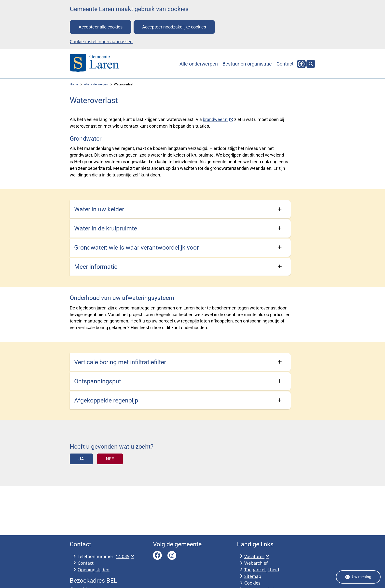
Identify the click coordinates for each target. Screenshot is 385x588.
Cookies (252, 583)
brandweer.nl (218, 119)
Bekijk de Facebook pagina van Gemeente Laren (157, 555)
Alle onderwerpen (96, 84)
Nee (110, 459)
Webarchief (256, 563)
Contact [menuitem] (285, 64)
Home (74, 84)
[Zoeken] (311, 64)
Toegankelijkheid (262, 570)
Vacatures (257, 556)
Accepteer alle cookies (101, 27)
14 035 (125, 556)
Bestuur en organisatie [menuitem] (247, 64)
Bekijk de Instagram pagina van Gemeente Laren (172, 555)
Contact (86, 563)
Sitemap (253, 576)
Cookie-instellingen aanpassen (101, 41)
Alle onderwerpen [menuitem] (199, 64)
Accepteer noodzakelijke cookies (174, 27)
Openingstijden (93, 570)
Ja (81, 459)
